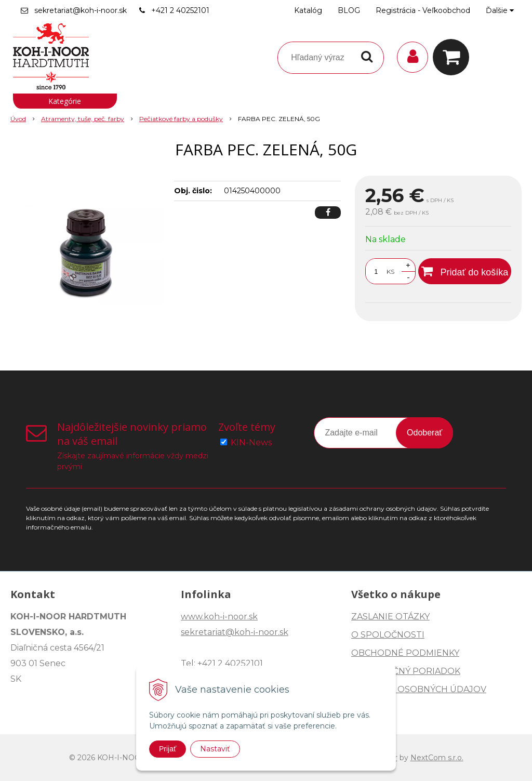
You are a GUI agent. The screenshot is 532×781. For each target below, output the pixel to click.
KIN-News (251, 442)
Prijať (168, 749)
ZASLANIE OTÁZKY (390, 617)
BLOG (349, 10)
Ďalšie (500, 10)
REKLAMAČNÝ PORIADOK (406, 671)
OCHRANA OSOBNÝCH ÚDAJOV (419, 689)
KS (390, 272)
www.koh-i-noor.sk (219, 617)
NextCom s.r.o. (437, 758)
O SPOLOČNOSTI (388, 635)
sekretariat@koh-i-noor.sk (81, 10)
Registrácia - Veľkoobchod (423, 10)
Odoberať (424, 433)
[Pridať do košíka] (465, 271)
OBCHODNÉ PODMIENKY (405, 653)
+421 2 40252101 (180, 10)
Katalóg (308, 10)
